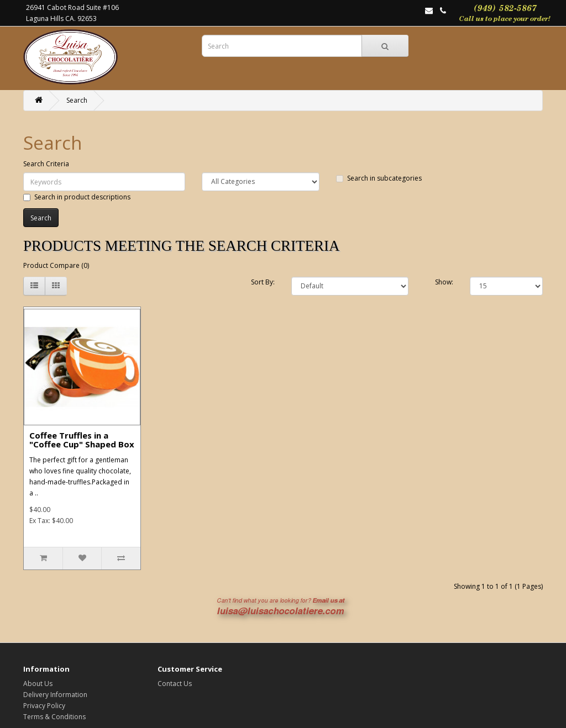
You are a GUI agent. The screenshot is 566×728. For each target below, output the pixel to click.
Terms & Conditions (54, 717)
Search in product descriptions (77, 197)
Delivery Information (55, 695)
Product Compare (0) (56, 265)
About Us (38, 684)
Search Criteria (46, 164)
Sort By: (263, 282)
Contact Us (175, 684)
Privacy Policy (44, 706)
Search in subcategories (379, 178)
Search (77, 100)
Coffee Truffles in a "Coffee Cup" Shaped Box (82, 440)
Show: (444, 282)
